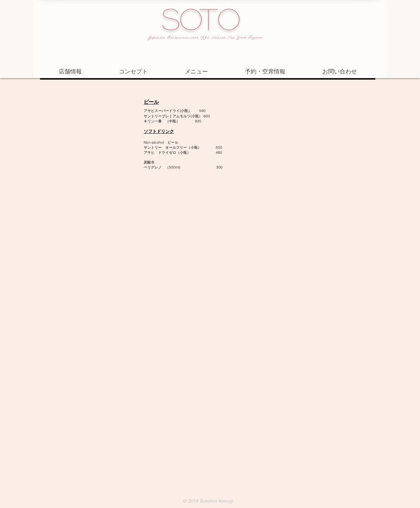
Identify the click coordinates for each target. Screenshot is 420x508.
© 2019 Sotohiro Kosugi (208, 501)
